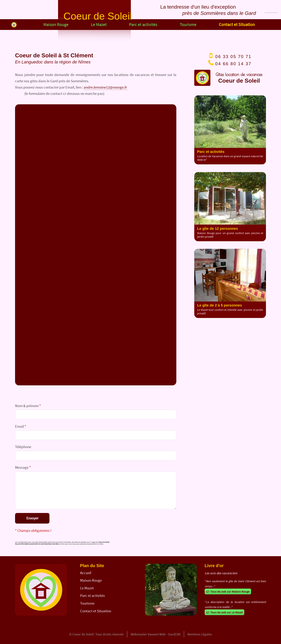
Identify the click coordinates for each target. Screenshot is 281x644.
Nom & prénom (28, 406)
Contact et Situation (237, 24)
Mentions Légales (200, 634)
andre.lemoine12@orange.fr (106, 87)
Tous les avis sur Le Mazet (224, 612)
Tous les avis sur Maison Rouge (228, 591)
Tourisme (188, 24)
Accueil (86, 573)
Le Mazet (99, 24)
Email (21, 426)
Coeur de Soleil (83, 634)
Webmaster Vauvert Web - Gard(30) (156, 634)
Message (23, 467)
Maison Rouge (56, 24)
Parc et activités (143, 24)
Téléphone (23, 447)
